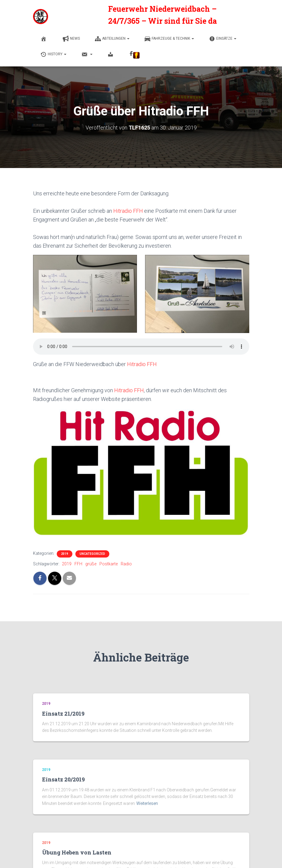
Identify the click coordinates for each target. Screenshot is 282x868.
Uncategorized (92, 553)
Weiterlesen (147, 803)
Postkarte (109, 563)
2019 (65, 553)
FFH (78, 563)
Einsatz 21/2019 (63, 713)
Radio (126, 563)
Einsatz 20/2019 (63, 779)
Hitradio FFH (128, 210)
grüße (91, 563)
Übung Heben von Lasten (77, 852)
